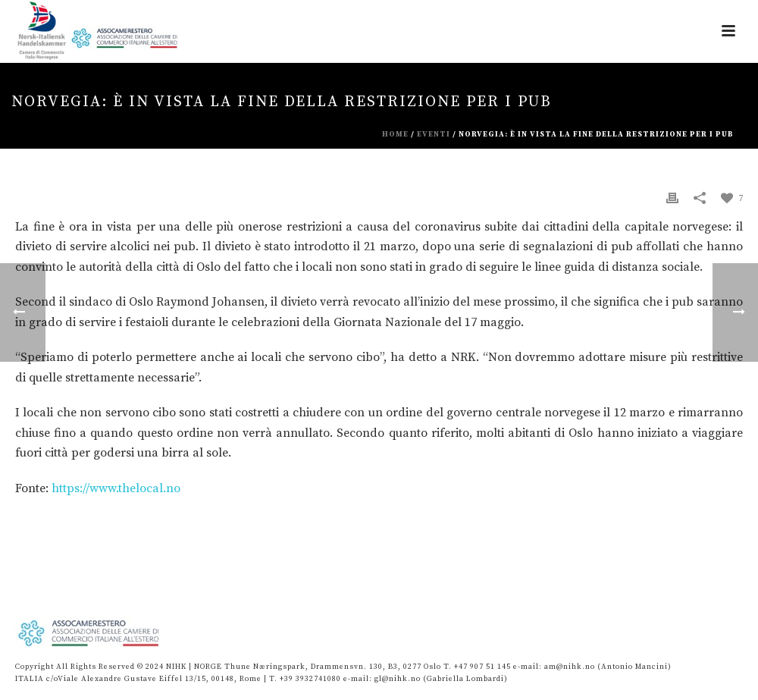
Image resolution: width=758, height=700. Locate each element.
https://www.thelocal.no (116, 488)
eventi (434, 134)
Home (395, 134)
